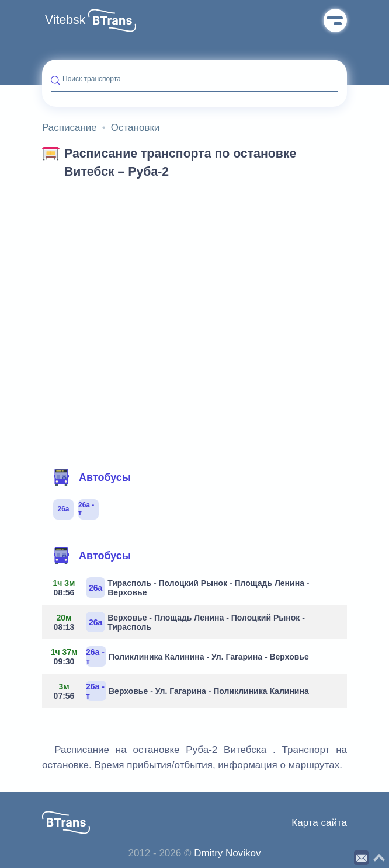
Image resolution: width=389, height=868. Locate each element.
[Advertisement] (194, 273)
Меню (335, 20)
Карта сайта (319, 823)
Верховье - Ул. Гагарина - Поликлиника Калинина (180, 691)
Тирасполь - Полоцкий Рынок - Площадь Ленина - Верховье (180, 588)
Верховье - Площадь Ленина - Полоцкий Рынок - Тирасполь (178, 622)
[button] (112, 20)
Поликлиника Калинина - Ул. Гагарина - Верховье (180, 656)
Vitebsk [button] (65, 20)
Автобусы (92, 477)
